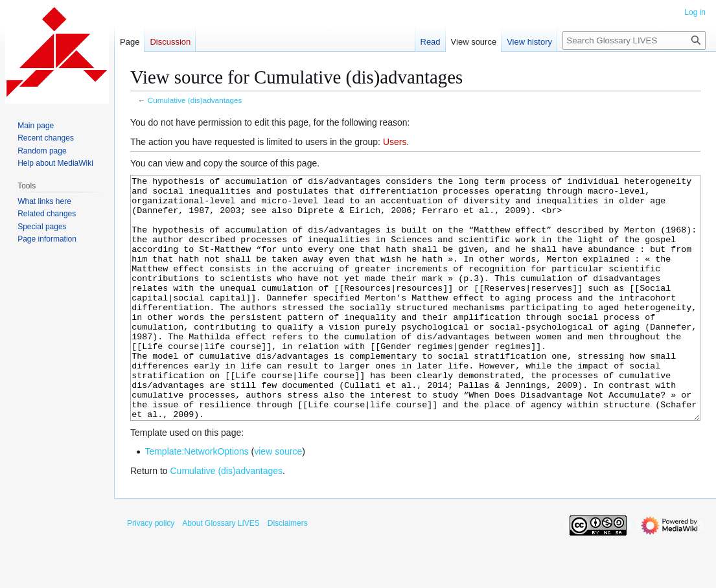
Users (395, 142)
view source (278, 500)
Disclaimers (288, 572)
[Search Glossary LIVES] (634, 40)
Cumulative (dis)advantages (195, 100)
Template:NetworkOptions (196, 500)
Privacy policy (151, 572)
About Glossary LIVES (221, 572)
